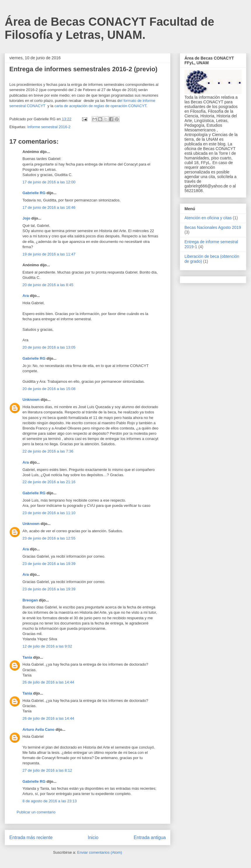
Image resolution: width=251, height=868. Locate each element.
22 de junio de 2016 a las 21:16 (49, 482)
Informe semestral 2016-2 (49, 127)
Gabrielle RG (34, 193)
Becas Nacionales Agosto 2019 (213, 227)
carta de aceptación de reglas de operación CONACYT (100, 106)
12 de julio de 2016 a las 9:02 (47, 646)
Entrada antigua (150, 837)
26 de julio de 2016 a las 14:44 (48, 682)
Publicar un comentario (36, 812)
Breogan (30, 600)
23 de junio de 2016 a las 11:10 (49, 513)
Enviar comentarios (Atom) (100, 852)
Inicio (93, 837)
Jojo (26, 218)
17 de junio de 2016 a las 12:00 (49, 182)
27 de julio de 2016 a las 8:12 (47, 770)
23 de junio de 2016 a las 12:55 (49, 538)
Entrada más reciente (31, 837)
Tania (27, 657)
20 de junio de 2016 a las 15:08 (49, 389)
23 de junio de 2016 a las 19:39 (49, 564)
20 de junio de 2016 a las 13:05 (49, 347)
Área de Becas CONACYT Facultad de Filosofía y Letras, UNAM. (109, 28)
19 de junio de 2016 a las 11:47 (49, 254)
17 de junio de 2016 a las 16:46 (49, 207)
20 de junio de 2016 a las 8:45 (48, 285)
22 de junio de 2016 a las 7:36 (48, 451)
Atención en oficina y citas (208, 218)
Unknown (31, 400)
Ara (26, 296)
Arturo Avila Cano (39, 729)
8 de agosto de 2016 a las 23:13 (50, 801)
